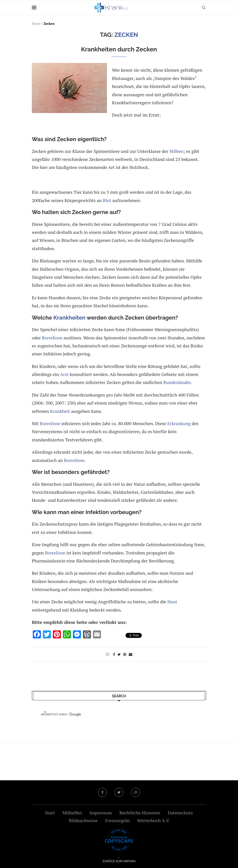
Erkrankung (179, 423)
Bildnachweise (83, 820)
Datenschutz (180, 813)
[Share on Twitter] (119, 654)
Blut (107, 200)
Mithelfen (72, 813)
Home (36, 24)
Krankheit (60, 411)
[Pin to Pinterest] (125, 654)
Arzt (65, 374)
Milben (176, 151)
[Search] (204, 8)
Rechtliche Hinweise (140, 813)
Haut (172, 602)
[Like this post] (107, 654)
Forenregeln (117, 820)
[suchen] (114, 714)
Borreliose (52, 338)
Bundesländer (177, 382)
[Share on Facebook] (114, 654)
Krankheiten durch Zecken (119, 49)
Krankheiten (69, 318)
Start (50, 813)
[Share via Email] (131, 654)
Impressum (101, 813)
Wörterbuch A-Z (153, 820)
